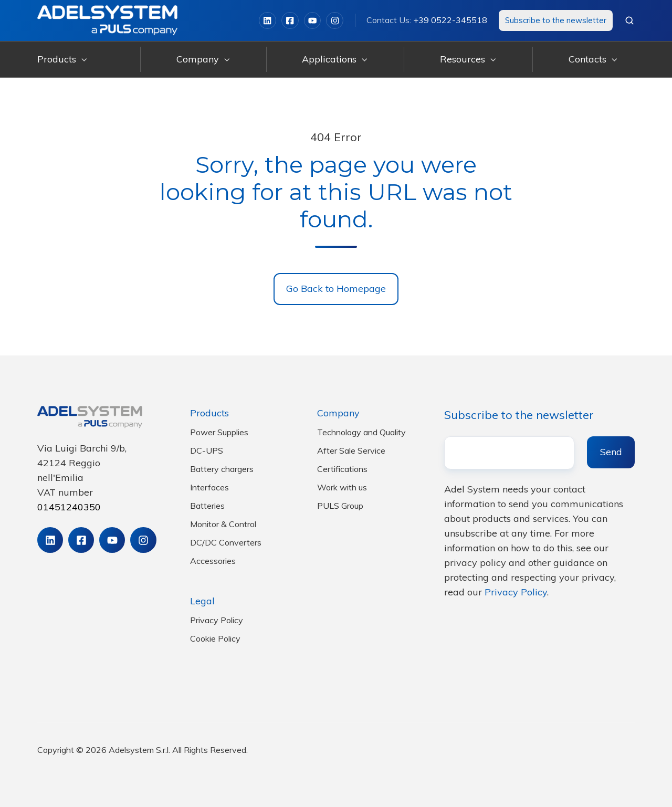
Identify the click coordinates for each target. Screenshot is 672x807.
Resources (463, 59)
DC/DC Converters (226, 542)
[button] (629, 20)
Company (198, 59)
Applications (329, 59)
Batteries (207, 506)
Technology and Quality (361, 432)
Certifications (342, 469)
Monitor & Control (223, 524)
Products (57, 59)
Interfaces (209, 487)
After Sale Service (351, 450)
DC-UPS (207, 450)
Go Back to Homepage (336, 289)
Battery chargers (222, 469)
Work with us (342, 487)
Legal (202, 601)
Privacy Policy (217, 620)
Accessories (213, 561)
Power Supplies (219, 432)
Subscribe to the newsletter (556, 20)
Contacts (587, 59)
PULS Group (340, 506)
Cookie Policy (215, 638)
